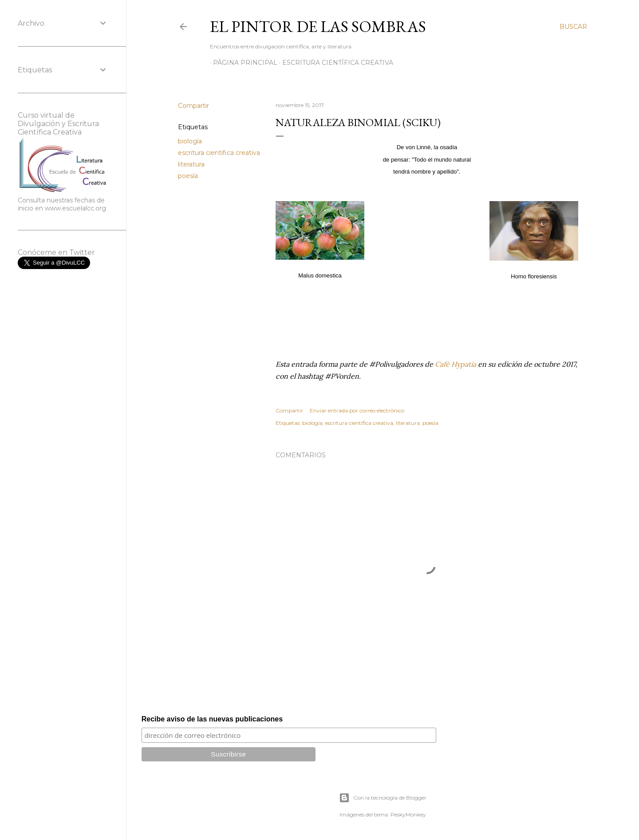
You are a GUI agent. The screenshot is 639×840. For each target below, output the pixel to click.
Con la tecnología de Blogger (383, 798)
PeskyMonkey (408, 814)
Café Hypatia (456, 364)
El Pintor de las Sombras (318, 26)
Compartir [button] (193, 106)
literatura (191, 164)
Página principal (242, 63)
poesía (188, 176)
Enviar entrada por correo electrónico (357, 410)
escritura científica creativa (219, 153)
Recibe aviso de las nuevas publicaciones (212, 719)
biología (190, 141)
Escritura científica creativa (335, 63)
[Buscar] (573, 27)
